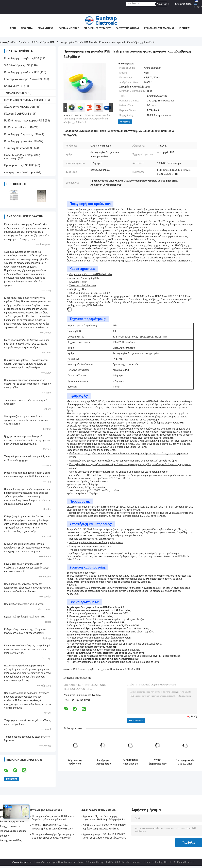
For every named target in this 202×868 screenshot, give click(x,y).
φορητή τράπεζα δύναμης (20, 172)
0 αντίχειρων (102, 669)
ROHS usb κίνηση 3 (83, 669)
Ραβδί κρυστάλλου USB (18, 127)
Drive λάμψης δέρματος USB (21, 134)
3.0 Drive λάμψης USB (43, 42)
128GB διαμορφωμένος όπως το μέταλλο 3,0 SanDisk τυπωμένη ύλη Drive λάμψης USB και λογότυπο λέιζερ (158, 762)
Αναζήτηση (162, 4)
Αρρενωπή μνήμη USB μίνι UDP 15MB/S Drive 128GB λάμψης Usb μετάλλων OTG (104, 836)
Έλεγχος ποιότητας (128, 28)
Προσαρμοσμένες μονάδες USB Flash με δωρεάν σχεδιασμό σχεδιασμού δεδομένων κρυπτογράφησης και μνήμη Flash (54, 818)
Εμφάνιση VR (46, 28)
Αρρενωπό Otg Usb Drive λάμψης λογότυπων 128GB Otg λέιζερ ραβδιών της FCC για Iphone (104, 818)
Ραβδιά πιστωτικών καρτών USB (24, 121)
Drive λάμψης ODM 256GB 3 (125, 669)
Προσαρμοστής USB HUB (19, 165)
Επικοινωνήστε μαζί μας (159, 28)
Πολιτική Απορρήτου (21, 862)
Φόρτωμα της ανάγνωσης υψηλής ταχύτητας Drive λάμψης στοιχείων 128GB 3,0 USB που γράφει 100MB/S (75, 762)
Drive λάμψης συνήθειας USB (22, 58)
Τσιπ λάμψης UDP (15, 93)
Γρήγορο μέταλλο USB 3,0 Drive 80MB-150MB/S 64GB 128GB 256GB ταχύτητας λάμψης (185, 762)
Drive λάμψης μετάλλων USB (22, 72)
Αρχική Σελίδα (8, 42)
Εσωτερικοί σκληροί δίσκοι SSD (24, 79)
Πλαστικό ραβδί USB (17, 114)
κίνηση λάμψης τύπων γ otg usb (24, 100)
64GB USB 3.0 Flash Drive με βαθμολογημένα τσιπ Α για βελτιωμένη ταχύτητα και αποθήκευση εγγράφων (130, 762)
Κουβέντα (125, 122)
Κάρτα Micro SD (14, 86)
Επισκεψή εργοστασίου (97, 28)
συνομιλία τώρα (183, 4)
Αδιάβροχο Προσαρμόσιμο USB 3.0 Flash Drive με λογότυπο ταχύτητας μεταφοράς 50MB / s (103, 762)
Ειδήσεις (184, 28)
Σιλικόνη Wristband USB (19, 148)
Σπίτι (13, 28)
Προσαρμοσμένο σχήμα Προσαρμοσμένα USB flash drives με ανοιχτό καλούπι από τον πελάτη (54, 837)
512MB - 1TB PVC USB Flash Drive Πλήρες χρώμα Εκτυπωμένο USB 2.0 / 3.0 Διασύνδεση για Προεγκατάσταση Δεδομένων (53, 827)
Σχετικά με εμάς (69, 28)
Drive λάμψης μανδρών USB (21, 141)
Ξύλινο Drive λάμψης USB (20, 107)
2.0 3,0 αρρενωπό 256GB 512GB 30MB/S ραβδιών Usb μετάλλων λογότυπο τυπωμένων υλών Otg (104, 827)
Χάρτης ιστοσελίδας (11, 840)
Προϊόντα (27, 28)
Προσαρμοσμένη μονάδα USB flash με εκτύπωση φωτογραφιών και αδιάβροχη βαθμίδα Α (87, 119)
